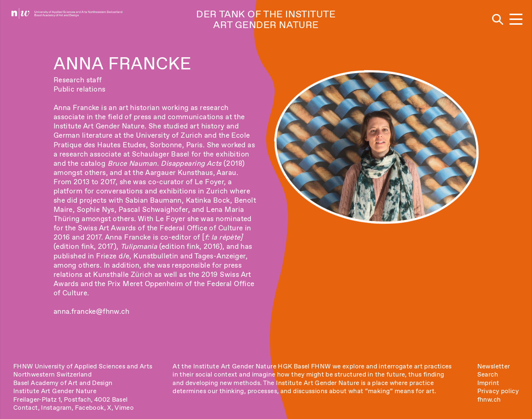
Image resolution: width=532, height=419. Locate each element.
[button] (516, 20)
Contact (26, 408)
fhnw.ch (489, 399)
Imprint (488, 383)
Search (488, 374)
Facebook (90, 408)
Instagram (56, 408)
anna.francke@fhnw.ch (91, 311)
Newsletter (494, 366)
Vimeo (124, 408)
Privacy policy (498, 391)
